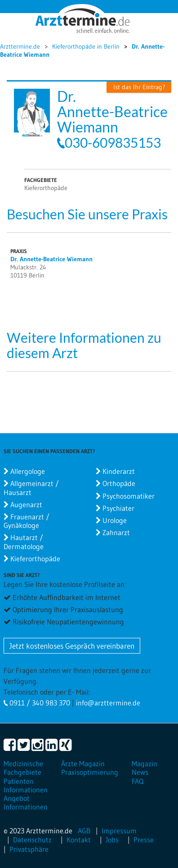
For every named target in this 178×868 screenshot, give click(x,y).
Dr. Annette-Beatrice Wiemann (51, 259)
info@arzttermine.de (108, 703)
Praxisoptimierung (90, 772)
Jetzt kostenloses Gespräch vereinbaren (72, 646)
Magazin (145, 763)
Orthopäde (119, 483)
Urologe (115, 520)
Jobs (112, 840)
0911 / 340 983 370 (39, 703)
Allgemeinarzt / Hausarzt (31, 488)
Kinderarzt (119, 471)
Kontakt (79, 840)
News (140, 772)
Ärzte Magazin (83, 763)
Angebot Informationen (26, 802)
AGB (84, 831)
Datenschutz (32, 840)
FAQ (138, 781)
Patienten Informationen (26, 785)
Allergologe (28, 471)
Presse (144, 840)
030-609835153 (113, 142)
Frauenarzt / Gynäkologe (27, 521)
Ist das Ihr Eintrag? (139, 87)
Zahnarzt (116, 532)
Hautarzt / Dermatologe (24, 542)
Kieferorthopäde (35, 559)
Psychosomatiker (129, 496)
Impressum (119, 831)
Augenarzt (26, 504)
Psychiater (118, 508)
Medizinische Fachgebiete (23, 768)
